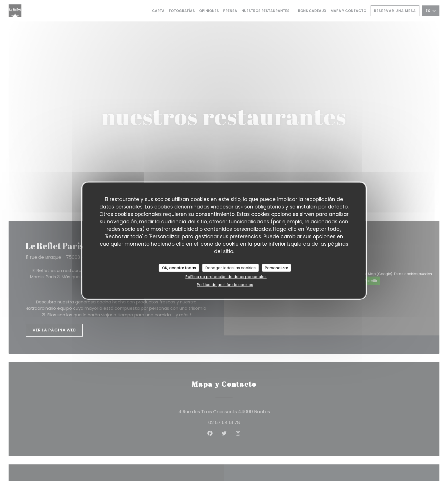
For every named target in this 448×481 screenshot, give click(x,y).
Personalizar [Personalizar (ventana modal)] (277, 268)
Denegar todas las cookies (231, 268)
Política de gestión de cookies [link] (225, 284)
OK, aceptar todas (179, 268)
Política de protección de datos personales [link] (226, 276)
